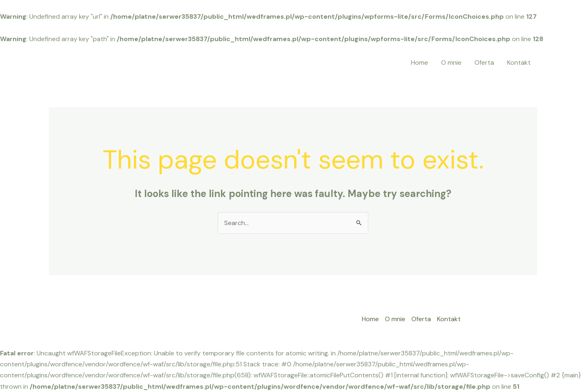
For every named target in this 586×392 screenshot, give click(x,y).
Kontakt (519, 62)
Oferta (484, 62)
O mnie (451, 62)
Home (420, 62)
